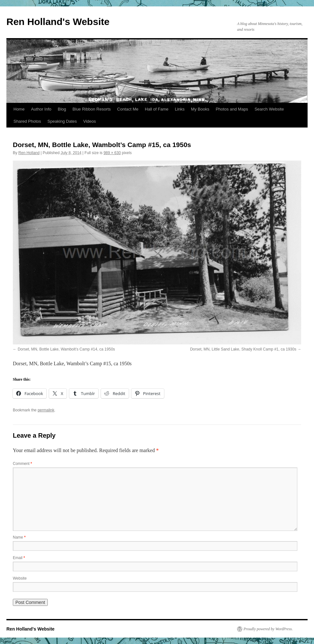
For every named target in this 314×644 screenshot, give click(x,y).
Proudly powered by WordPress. (268, 629)
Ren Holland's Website (58, 22)
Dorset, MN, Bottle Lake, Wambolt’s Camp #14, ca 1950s (66, 349)
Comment (22, 464)
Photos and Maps (232, 109)
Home (19, 109)
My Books (200, 109)
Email (19, 558)
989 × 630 (112, 153)
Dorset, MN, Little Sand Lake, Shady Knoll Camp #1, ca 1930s (243, 349)
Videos (90, 121)
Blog (62, 109)
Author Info (41, 109)
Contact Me (128, 109)
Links (180, 109)
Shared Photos (27, 121)
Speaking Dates (62, 121)
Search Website (269, 109)
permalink (46, 410)
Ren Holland (29, 153)
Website (20, 578)
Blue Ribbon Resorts (91, 109)
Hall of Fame (157, 109)
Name (19, 537)
